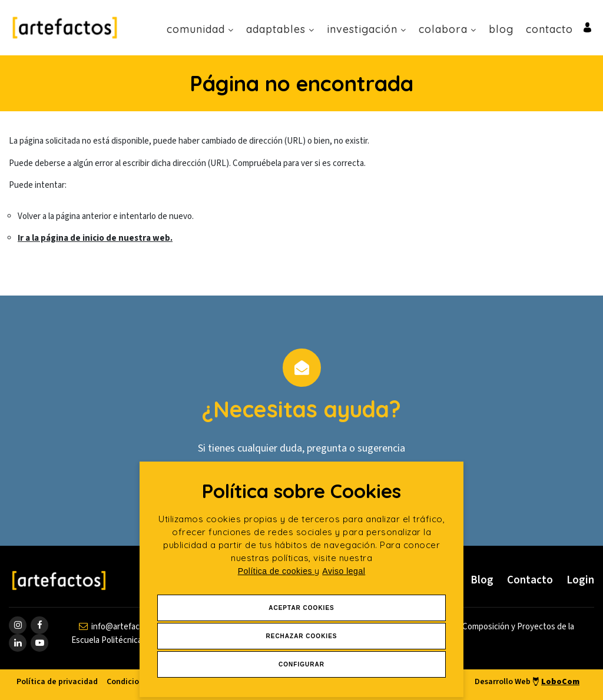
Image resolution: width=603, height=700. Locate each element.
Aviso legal (344, 571)
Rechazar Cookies (301, 636)
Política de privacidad (57, 682)
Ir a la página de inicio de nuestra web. (95, 238)
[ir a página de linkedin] (18, 643)
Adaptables (280, 29)
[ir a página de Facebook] (39, 625)
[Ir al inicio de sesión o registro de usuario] (587, 27)
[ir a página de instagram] (18, 625)
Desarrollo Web (527, 682)
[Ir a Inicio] (65, 27)
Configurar (301, 664)
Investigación (367, 29)
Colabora (448, 29)
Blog (501, 29)
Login (580, 580)
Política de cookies (276, 571)
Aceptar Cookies (301, 608)
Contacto (549, 29)
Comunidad (200, 29)
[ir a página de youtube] (39, 643)
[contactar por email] (122, 627)
